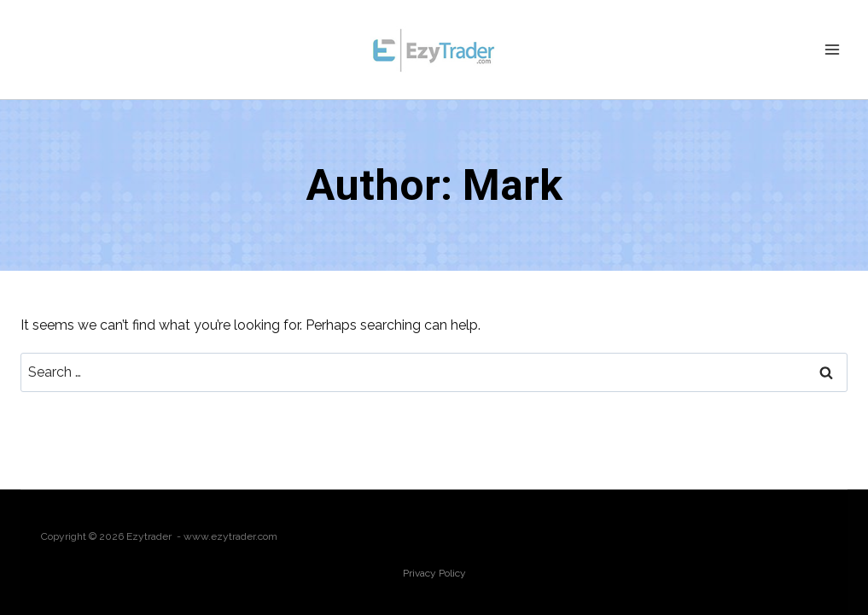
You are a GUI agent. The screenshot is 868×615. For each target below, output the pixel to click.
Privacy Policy (434, 573)
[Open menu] (832, 49)
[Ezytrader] (434, 50)
